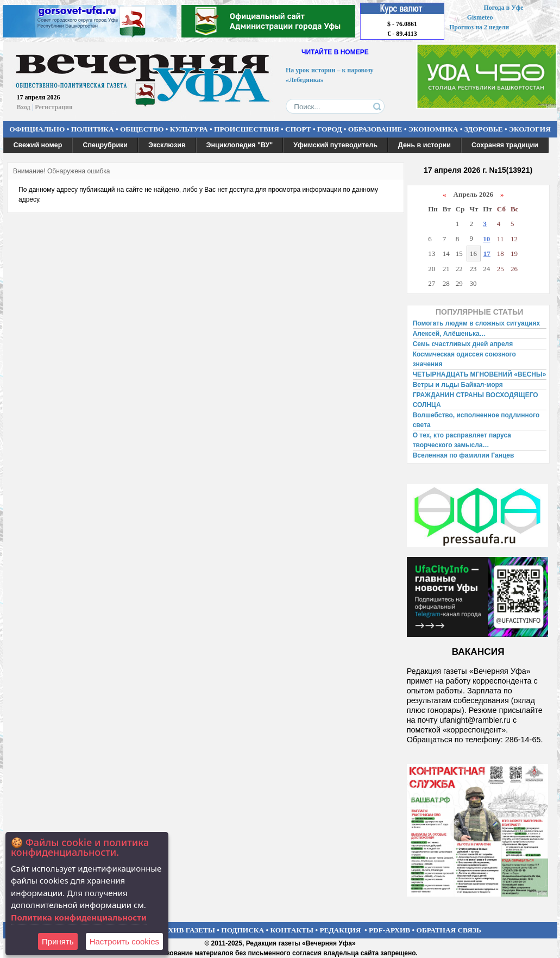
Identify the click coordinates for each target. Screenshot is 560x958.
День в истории (424, 145)
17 (487, 253)
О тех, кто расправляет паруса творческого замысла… (462, 440)
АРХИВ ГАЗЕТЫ (187, 930)
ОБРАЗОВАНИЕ (375, 129)
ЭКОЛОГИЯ (530, 129)
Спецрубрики (105, 145)
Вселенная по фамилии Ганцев (464, 455)
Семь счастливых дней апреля (463, 344)
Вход (24, 107)
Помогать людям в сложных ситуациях (477, 323)
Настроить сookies (124, 941)
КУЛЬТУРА (189, 129)
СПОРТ (298, 129)
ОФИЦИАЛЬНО (37, 129)
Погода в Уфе (503, 8)
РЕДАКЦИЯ (340, 930)
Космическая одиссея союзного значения (464, 359)
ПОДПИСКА (243, 930)
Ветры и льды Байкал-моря (458, 385)
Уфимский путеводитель (335, 145)
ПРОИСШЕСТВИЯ (247, 129)
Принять (58, 941)
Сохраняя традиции (505, 145)
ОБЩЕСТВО (142, 129)
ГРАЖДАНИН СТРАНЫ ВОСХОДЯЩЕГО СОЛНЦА (476, 400)
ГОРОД (329, 129)
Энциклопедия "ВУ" (240, 145)
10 (486, 239)
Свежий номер (38, 145)
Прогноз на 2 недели (479, 27)
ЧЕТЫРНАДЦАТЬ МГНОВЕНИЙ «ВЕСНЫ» (480, 374)
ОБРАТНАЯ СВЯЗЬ (449, 930)
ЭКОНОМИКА (433, 129)
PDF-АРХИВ (389, 930)
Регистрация (54, 107)
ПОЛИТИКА (93, 129)
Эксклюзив (167, 145)
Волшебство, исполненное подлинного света (476, 420)
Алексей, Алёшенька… (449, 334)
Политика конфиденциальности (79, 917)
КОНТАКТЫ (292, 930)
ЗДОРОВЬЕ (484, 129)
